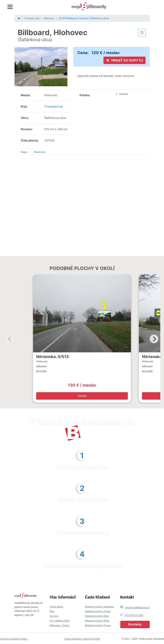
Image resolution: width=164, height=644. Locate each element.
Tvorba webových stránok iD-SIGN (82, 639)
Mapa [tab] (24, 152)
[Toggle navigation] (10, 7)
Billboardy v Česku (59, 625)
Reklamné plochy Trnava (98, 625)
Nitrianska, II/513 (53, 357)
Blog (52, 611)
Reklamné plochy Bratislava (100, 607)
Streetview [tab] (40, 152)
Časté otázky (57, 607)
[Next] (154, 339)
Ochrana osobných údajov (14, 639)
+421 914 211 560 (134, 615)
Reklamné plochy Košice (98, 611)
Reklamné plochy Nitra (97, 616)
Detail (82, 396)
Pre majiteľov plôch (60, 621)
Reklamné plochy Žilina (97, 621)
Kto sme (54, 616)
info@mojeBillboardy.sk (137, 608)
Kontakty (135, 624)
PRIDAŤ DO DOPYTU (125, 60)
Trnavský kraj (53, 106)
